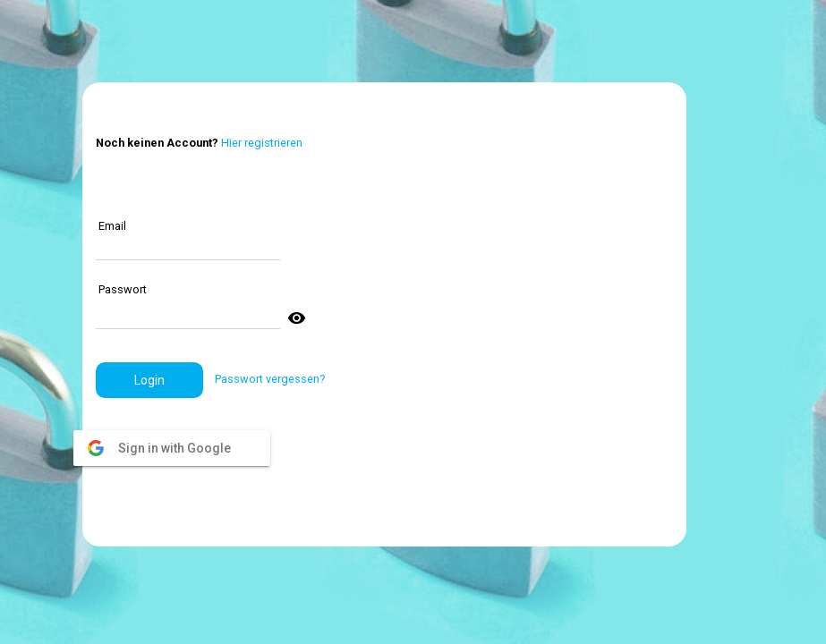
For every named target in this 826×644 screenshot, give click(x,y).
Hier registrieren (262, 143)
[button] (149, 380)
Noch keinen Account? (157, 143)
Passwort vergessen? (270, 379)
